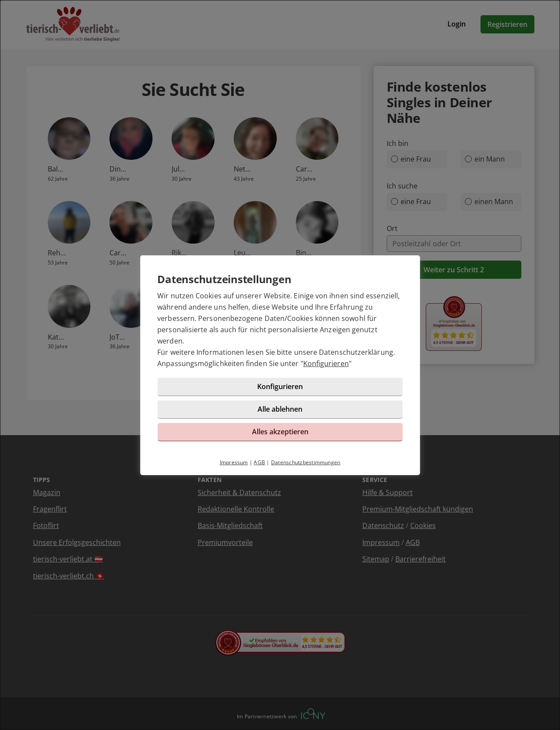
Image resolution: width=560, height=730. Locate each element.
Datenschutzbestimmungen (306, 462)
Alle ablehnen (280, 409)
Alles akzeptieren (280, 432)
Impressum (234, 462)
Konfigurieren (326, 363)
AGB (259, 462)
